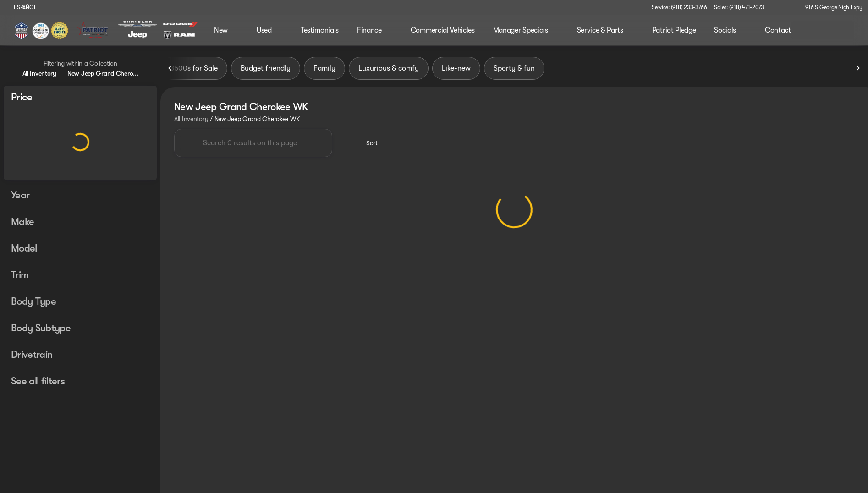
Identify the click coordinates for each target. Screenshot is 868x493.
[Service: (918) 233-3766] (679, 7)
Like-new (456, 68)
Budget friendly (266, 68)
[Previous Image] (170, 68)
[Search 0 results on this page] (253, 143)
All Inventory (191, 119)
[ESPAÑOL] (21, 7)
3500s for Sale (194, 68)
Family (324, 68)
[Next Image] (858, 68)
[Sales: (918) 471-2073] (739, 7)
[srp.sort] (367, 143)
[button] (784, 7)
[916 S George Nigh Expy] (830, 7)
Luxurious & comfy (389, 68)
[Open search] (762, 30)
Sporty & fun (514, 68)
